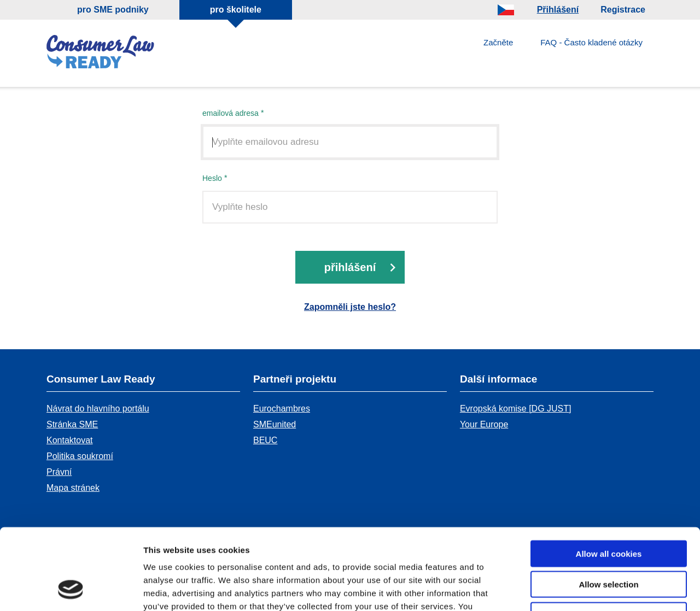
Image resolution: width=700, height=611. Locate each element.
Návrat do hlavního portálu (98, 409)
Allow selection (608, 511)
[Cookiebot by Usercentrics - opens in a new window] (71, 590)
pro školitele (236, 10)
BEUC (265, 440)
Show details (574, 589)
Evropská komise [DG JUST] (516, 409)
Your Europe (484, 424)
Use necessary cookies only (609, 541)
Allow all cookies (609, 480)
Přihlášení (558, 10)
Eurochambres (282, 409)
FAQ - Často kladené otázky (591, 42)
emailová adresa (231, 113)
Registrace (623, 10)
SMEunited (275, 424)
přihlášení (350, 268)
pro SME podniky (113, 10)
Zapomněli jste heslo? (350, 307)
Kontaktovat (70, 440)
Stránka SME (72, 424)
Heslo (212, 178)
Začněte (498, 42)
